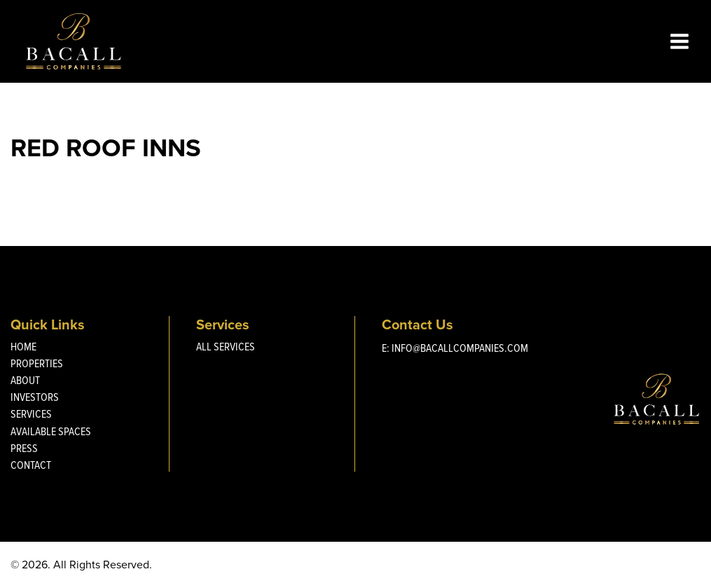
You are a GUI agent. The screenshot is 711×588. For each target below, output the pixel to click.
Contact (31, 465)
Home (23, 347)
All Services (226, 347)
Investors (35, 397)
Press (24, 448)
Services (31, 414)
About (25, 380)
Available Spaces (51, 431)
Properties (37, 363)
